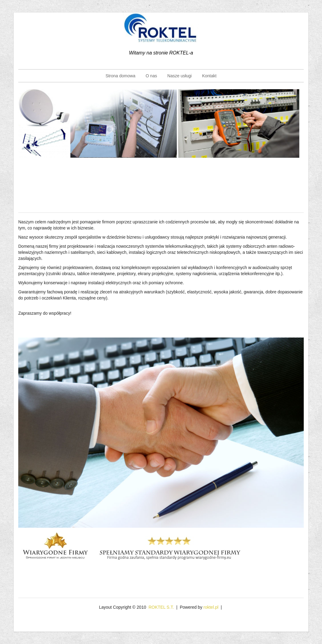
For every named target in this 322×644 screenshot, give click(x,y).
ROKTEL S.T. (161, 607)
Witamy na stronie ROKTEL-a (161, 53)
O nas (151, 76)
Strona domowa (121, 76)
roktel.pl (211, 607)
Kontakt (209, 76)
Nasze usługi (180, 76)
